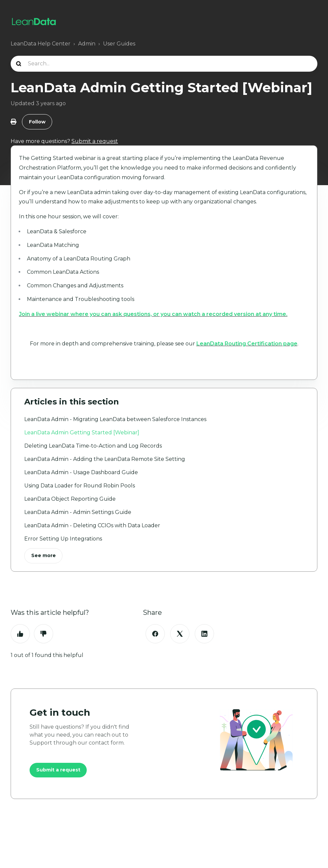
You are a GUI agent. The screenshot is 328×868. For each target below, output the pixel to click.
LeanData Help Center (41, 44)
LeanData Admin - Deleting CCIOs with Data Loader (92, 525)
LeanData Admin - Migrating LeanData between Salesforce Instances (115, 419)
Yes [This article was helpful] (20, 634)
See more (44, 556)
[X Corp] (180, 634)
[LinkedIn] (204, 634)
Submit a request (58, 770)
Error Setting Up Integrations (63, 539)
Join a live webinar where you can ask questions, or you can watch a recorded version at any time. (153, 314)
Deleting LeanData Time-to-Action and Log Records (93, 446)
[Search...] (164, 64)
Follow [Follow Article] (37, 122)
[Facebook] (155, 634)
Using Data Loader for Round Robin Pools (80, 486)
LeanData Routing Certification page (247, 344)
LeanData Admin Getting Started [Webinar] (82, 433)
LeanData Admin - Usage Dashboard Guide (81, 472)
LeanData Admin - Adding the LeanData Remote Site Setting (105, 459)
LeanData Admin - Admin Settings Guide (78, 512)
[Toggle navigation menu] (310, 22)
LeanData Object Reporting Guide (70, 499)
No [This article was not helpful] (44, 634)
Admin (87, 44)
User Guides (119, 44)
